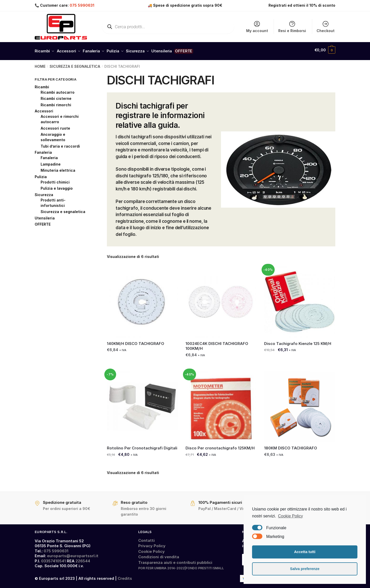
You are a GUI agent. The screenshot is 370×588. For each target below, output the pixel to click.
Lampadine (51, 162)
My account (257, 27)
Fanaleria (43, 150)
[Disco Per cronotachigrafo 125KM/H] (221, 404)
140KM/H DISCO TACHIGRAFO (136, 341)
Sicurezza (44, 192)
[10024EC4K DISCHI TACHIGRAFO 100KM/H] (221, 300)
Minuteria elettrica (58, 168)
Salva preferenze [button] (305, 569)
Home (40, 64)
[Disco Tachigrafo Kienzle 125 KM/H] (300, 300)
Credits (125, 576)
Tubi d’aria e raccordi (60, 144)
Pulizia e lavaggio (57, 186)
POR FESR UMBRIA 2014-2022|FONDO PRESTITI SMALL (181, 566)
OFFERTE (43, 222)
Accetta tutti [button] (305, 552)
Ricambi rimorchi (56, 102)
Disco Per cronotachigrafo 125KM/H (220, 446)
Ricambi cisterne (56, 96)
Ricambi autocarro (58, 90)
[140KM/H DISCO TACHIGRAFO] (142, 300)
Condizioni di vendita (159, 555)
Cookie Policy (151, 549)
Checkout (326, 27)
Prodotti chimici (55, 180)
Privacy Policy (152, 543)
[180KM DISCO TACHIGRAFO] (300, 404)
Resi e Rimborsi (292, 27)
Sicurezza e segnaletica (63, 209)
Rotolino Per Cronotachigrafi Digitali (142, 446)
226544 (83, 558)
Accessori (44, 109)
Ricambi (42, 84)
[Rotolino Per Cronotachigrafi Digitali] (142, 404)
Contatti (146, 538)
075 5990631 (82, 5)
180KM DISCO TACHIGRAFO (291, 446)
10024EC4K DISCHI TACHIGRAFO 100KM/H (217, 344)
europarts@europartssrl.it (73, 553)
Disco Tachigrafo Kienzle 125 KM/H (298, 341)
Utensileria (45, 215)
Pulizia (41, 174)
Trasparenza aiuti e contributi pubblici (175, 560)
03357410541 (53, 558)
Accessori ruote (55, 126)
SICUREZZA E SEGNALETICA (75, 64)
